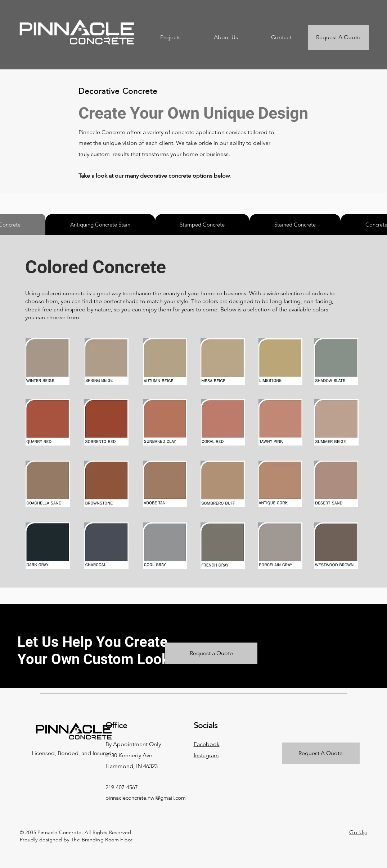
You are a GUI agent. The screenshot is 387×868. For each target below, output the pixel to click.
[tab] (100, 225)
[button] (117, 37)
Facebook (207, 744)
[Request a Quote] (211, 653)
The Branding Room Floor (102, 840)
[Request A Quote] (338, 37)
